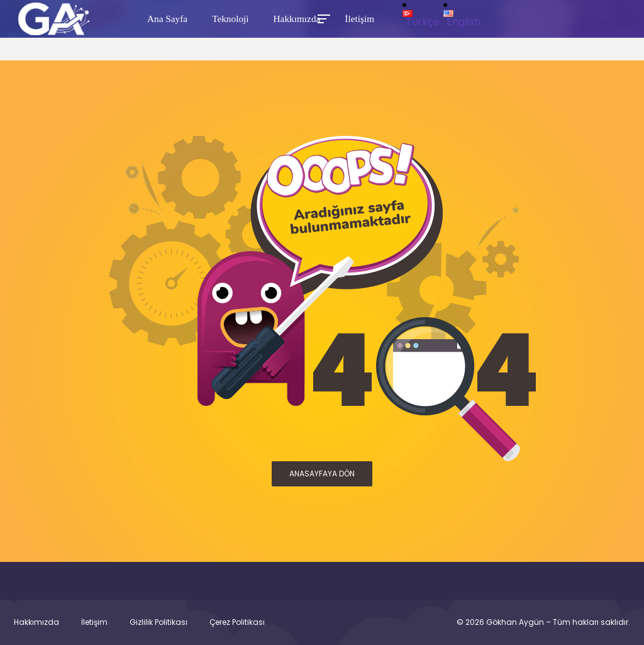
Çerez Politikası (237, 622)
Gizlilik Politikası (158, 622)
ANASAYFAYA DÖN (322, 474)
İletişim (94, 622)
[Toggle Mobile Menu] (322, 18)
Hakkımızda (36, 622)
